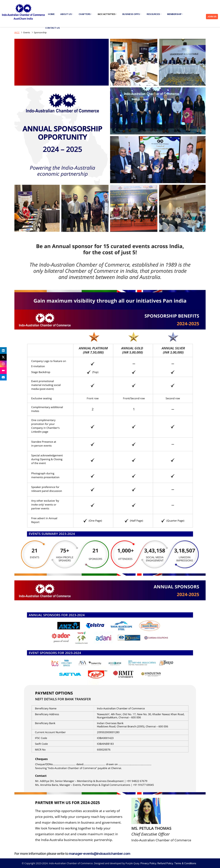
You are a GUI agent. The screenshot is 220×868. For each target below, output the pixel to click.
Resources (154, 14)
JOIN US (212, 17)
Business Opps (132, 14)
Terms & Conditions (185, 863)
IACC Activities (107, 14)
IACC (17, 33)
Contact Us (52, 28)
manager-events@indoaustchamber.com (100, 854)
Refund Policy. (166, 863)
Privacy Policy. (149, 863)
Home (51, 14)
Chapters (85, 14)
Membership (175, 14)
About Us (67, 14)
